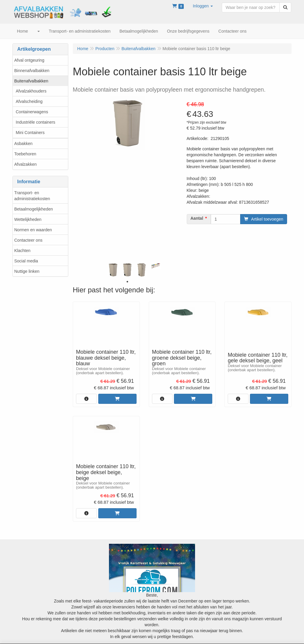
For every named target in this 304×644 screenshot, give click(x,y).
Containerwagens (32, 112)
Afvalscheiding (29, 101)
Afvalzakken (25, 164)
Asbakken (23, 144)
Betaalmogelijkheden (34, 209)
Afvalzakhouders (31, 91)
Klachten (22, 251)
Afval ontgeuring (29, 60)
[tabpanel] (113, 270)
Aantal (197, 218)
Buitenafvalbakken (31, 81)
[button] (203, 6)
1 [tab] (127, 282)
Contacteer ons (28, 240)
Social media (26, 261)
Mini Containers (30, 133)
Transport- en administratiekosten (32, 196)
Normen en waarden (33, 230)
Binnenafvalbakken (32, 71)
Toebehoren (25, 154)
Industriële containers (35, 122)
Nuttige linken (27, 271)
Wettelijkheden (28, 219)
